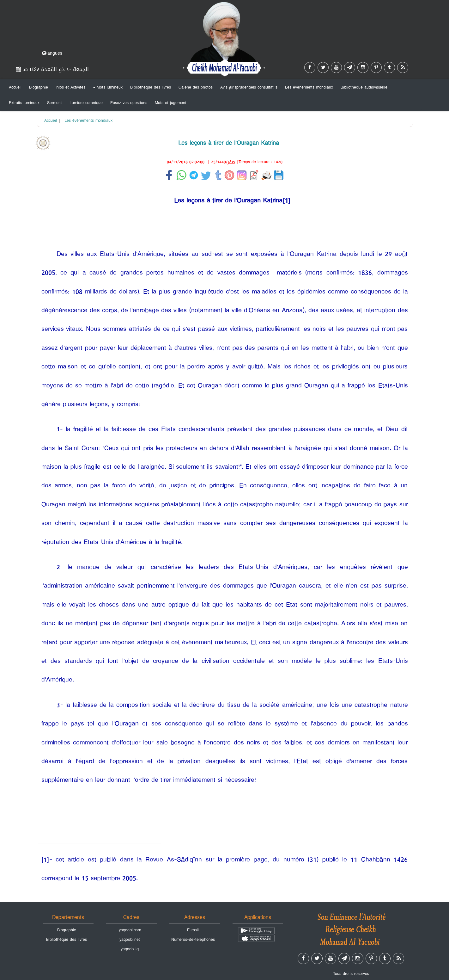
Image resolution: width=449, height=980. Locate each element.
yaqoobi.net (130, 940)
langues (52, 53)
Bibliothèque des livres (151, 87)
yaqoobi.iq (130, 949)
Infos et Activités (70, 87)
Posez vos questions (129, 103)
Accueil (15, 87)
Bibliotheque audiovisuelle (364, 87)
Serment (55, 103)
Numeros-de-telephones (193, 940)
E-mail (193, 930)
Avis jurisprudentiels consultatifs (249, 87)
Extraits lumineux (24, 103)
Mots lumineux (107, 89)
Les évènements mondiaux (309, 87)
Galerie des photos (196, 87)
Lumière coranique (86, 103)
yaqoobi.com (130, 930)
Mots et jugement (171, 103)
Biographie (39, 87)
